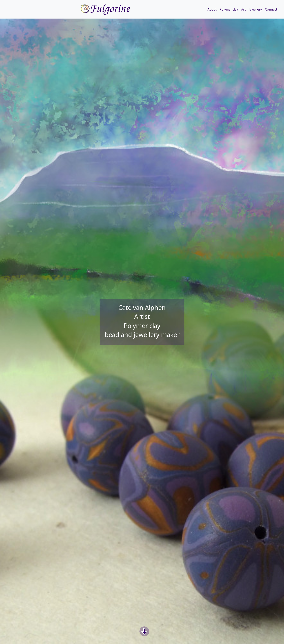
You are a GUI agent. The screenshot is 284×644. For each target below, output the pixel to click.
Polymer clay (229, 9)
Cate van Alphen (142, 308)
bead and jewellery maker (142, 335)
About (212, 9)
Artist (142, 317)
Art (243, 9)
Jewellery (255, 9)
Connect (271, 9)
